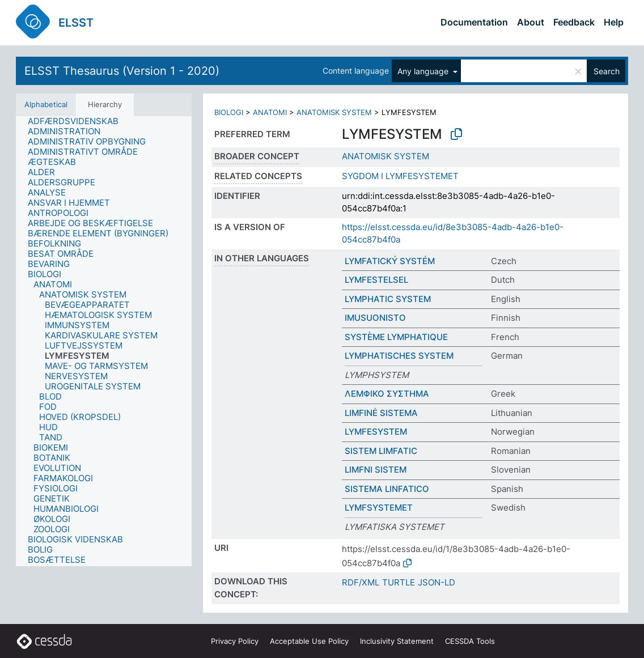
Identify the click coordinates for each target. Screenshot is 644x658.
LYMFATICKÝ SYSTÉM (390, 261)
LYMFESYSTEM (376, 432)
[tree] (104, 341)
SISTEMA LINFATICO (387, 489)
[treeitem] (78, 121)
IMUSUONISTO (375, 318)
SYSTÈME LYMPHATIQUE (396, 337)
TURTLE (399, 582)
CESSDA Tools (470, 641)
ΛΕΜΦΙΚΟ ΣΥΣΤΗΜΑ (387, 394)
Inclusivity (397, 641)
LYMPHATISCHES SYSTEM (399, 356)
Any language (424, 71)
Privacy (235, 641)
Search (607, 71)
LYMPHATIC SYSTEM (388, 299)
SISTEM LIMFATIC (381, 451)
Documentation (474, 22)
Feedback (574, 22)
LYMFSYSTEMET (379, 508)
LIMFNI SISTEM (376, 470)
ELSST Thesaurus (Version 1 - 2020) (122, 71)
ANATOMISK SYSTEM (334, 112)
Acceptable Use (309, 641)
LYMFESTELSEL (376, 280)
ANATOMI (270, 112)
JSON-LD (437, 582)
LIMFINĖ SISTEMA (381, 413)
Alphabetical (46, 104)
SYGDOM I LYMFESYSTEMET (400, 176)
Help (614, 22)
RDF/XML (361, 582)
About (531, 22)
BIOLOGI (229, 112)
